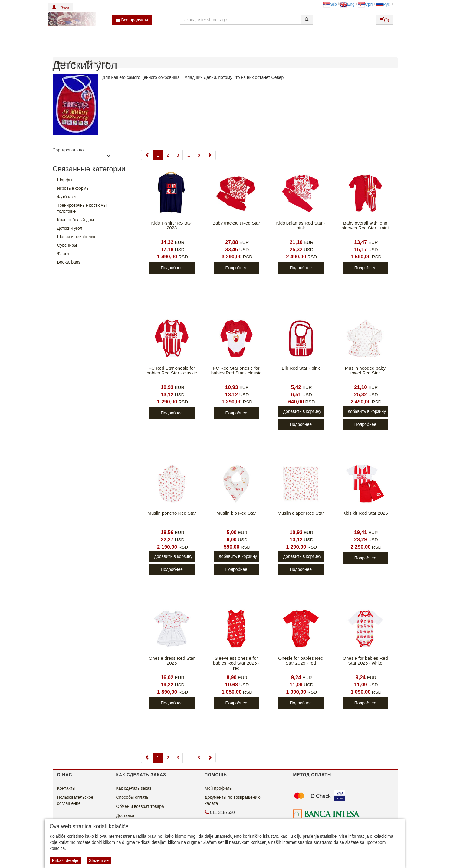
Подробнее (172, 268)
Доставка (125, 815)
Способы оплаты (133, 797)
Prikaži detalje (65, 860)
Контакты (66, 788)
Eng (347, 4)
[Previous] (147, 155)
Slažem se (99, 860)
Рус (383, 4)
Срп (365, 4)
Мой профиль (218, 788)
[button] (61, 7)
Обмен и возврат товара (140, 806)
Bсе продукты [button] (132, 20)
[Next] (210, 155)
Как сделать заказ (134, 788)
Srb (330, 4)
